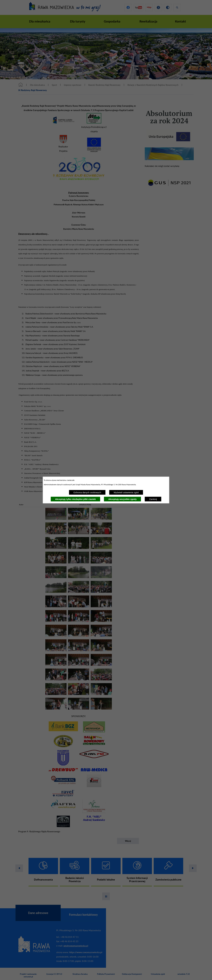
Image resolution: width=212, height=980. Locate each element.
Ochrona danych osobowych (87, 492)
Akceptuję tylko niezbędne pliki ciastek (75, 499)
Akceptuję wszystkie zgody (122, 499)
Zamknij (153, 499)
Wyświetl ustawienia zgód (126, 492)
